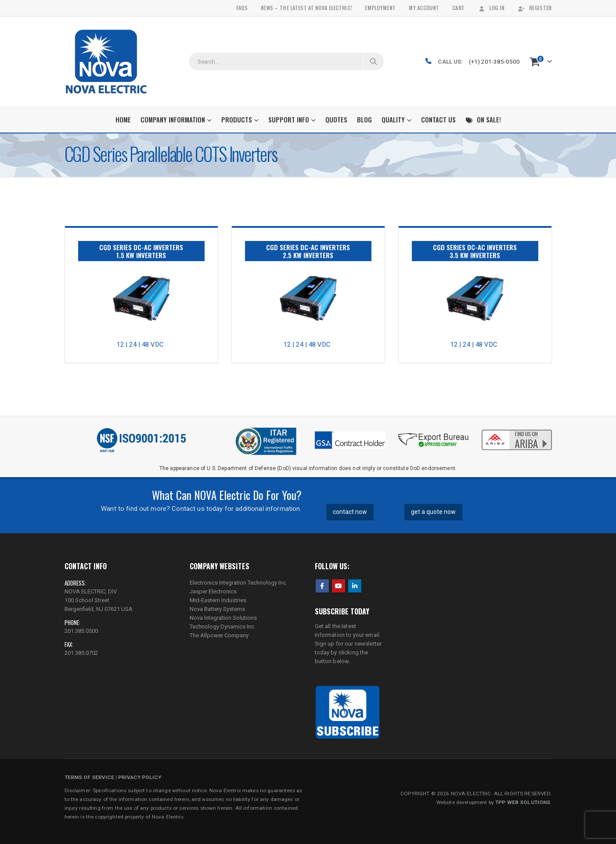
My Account (424, 8)
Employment (380, 8)
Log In (491, 8)
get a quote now (433, 512)
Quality (393, 119)
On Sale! (483, 119)
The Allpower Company (219, 635)
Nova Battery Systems (217, 609)
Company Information (173, 119)
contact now (350, 512)
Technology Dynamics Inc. (223, 627)
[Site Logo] (106, 61)
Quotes (336, 119)
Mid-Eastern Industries (218, 600)
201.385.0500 (81, 631)
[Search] (374, 61)
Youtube (339, 586)
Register (535, 8)
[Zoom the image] (517, 431)
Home (123, 119)
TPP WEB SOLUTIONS (523, 802)
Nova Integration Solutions (223, 618)
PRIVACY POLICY (140, 777)
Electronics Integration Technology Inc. (238, 583)
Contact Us (438, 119)
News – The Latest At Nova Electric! (306, 8)
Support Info (289, 119)
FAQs (242, 8)
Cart (458, 8)
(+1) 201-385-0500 (494, 61)
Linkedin (355, 586)
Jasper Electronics (213, 591)
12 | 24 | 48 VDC (144, 345)
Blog (364, 119)
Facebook (322, 586)
